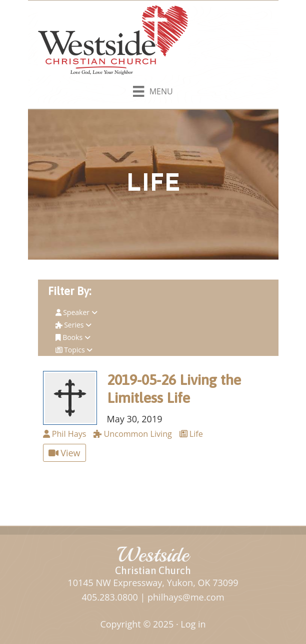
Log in (193, 624)
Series (74, 325)
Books (73, 337)
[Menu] (153, 89)
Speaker (76, 312)
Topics (74, 350)
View (64, 453)
